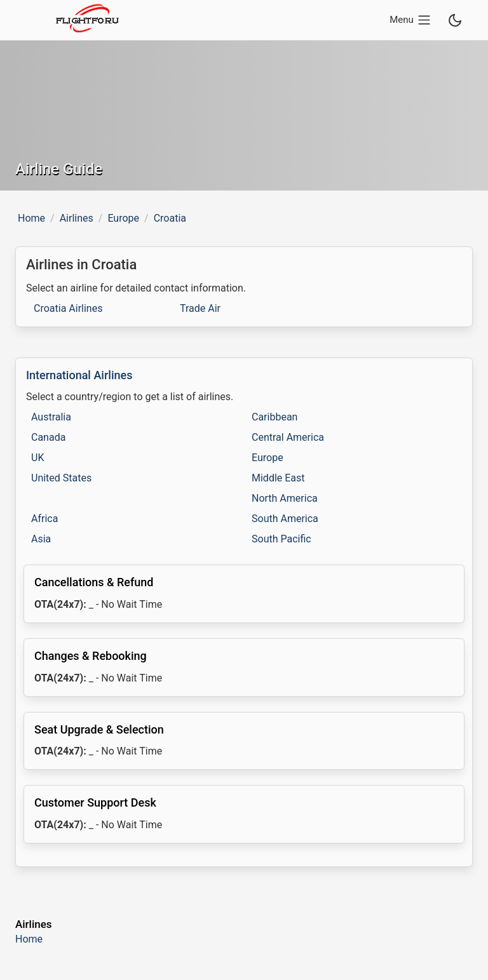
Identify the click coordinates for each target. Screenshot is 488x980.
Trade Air (200, 308)
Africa (44, 519)
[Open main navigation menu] (413, 20)
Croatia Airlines (68, 308)
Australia (51, 417)
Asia (41, 539)
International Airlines (79, 375)
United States (61, 478)
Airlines (77, 218)
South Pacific (281, 539)
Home (31, 218)
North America (285, 498)
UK (37, 458)
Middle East (278, 478)
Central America (288, 437)
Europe (123, 218)
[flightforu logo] (86, 20)
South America (285, 519)
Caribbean (274, 417)
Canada (48, 437)
